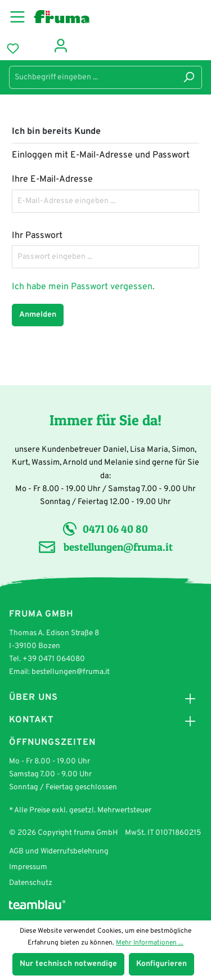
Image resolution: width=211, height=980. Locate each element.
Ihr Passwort (37, 236)
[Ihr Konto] (61, 45)
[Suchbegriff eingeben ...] (93, 77)
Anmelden (38, 315)
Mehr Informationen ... (150, 943)
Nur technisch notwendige (68, 964)
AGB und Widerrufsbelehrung (59, 851)
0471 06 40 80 (115, 529)
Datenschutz (31, 883)
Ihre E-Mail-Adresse (52, 179)
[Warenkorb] (35, 47)
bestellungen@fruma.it (118, 547)
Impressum (28, 867)
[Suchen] (189, 77)
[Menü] (21, 15)
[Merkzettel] (13, 49)
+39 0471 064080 (54, 659)
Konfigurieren (161, 964)
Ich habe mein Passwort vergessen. (83, 287)
